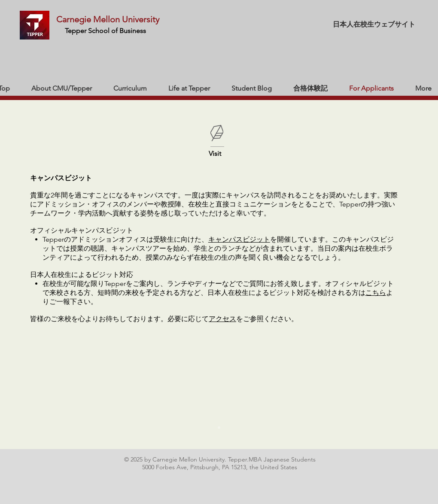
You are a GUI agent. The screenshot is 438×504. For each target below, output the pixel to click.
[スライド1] (219, 428)
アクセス (222, 319)
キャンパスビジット (239, 239)
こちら (376, 293)
